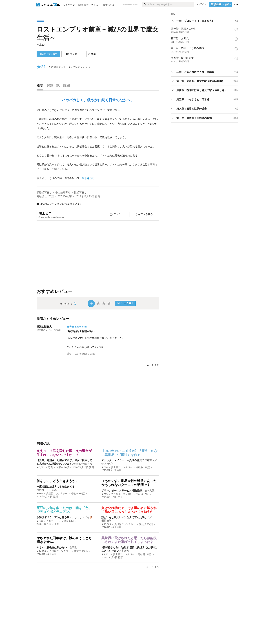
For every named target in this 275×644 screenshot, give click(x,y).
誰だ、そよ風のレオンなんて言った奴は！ (125, 517)
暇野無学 (107, 521)
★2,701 (106, 554)
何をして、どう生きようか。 (58, 481)
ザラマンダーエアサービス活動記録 (122, 491)
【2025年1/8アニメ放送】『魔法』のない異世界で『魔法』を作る (129, 453)
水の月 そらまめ (47, 490)
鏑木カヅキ (108, 464)
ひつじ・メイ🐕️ (84, 517)
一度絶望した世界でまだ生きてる (56, 487)
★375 (105, 494)
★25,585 (106, 524)
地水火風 (149, 491)
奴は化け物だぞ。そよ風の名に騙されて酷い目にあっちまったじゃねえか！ (129, 510)
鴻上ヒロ (42, 44)
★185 (40, 494)
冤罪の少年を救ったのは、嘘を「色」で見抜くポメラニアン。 (64, 510)
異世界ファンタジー (122, 467)
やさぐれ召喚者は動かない (52, 547)
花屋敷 (125, 551)
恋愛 (50, 467)
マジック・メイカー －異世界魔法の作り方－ (128, 460)
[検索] (145, 5)
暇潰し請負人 (44, 327)
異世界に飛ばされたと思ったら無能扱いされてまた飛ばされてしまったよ (129, 540)
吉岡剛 (73, 547)
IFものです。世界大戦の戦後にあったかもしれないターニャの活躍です (129, 483)
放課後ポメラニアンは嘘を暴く (54, 517)
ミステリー (52, 521)
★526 (105, 467)
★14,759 (41, 551)
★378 (40, 521)
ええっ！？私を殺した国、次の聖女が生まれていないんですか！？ (64, 453)
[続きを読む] (98, 144)
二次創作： (122, 494)
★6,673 (41, 467)
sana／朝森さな (83, 464)
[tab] (41, 86)
